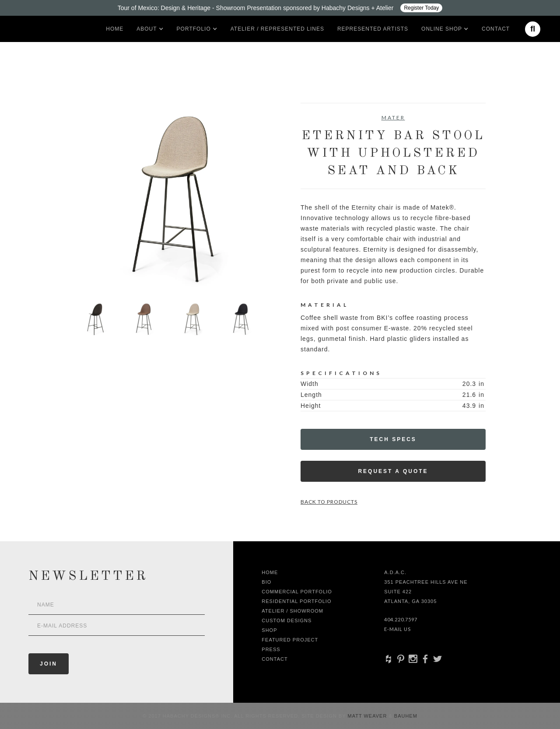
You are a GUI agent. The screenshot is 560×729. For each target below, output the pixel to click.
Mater (393, 117)
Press (271, 649)
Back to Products (329, 502)
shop (269, 630)
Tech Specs (393, 439)
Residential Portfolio (296, 601)
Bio (266, 582)
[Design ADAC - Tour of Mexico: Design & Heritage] (280, 8)
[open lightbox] (167, 195)
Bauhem (405, 716)
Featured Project (290, 640)
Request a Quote (393, 471)
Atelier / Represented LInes (277, 29)
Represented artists (373, 29)
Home (115, 29)
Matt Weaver (368, 716)
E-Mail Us (397, 629)
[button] (147, 29)
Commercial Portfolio (297, 592)
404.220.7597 (401, 619)
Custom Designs (287, 620)
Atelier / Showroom (292, 611)
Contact (496, 29)
